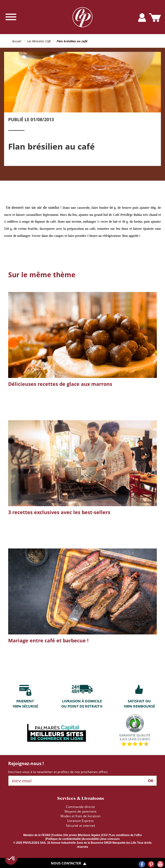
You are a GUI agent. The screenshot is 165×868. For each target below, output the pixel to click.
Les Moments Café (39, 41)
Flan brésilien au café (72, 41)
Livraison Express (80, 821)
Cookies (57, 835)
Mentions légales (89, 835)
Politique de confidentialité (63, 839)
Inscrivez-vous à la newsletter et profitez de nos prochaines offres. (58, 772)
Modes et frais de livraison (80, 816)
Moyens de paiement (80, 811)
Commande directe (80, 807)
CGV (105, 835)
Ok (151, 781)
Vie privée (70, 835)
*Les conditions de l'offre (125, 835)
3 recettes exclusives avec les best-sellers (59, 512)
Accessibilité (91, 839)
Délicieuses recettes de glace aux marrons (60, 384)
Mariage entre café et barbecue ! (48, 640)
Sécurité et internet (80, 826)
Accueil (17, 41)
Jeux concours (110, 839)
